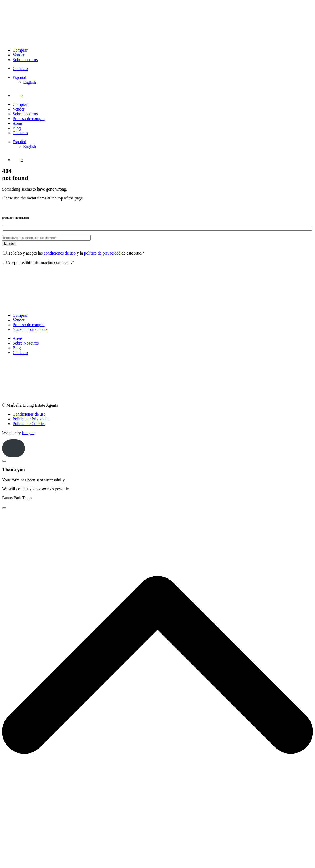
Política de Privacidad (31, 419)
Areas (17, 123)
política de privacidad (102, 253)
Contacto (20, 69)
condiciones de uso (60, 253)
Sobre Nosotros (26, 343)
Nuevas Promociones (31, 329)
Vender (19, 55)
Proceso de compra (29, 119)
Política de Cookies (29, 424)
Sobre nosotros (25, 60)
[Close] (4, 461)
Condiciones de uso (29, 414)
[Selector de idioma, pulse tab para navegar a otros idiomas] (19, 78)
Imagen (28, 433)
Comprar (20, 50)
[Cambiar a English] (30, 82)
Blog (17, 128)
